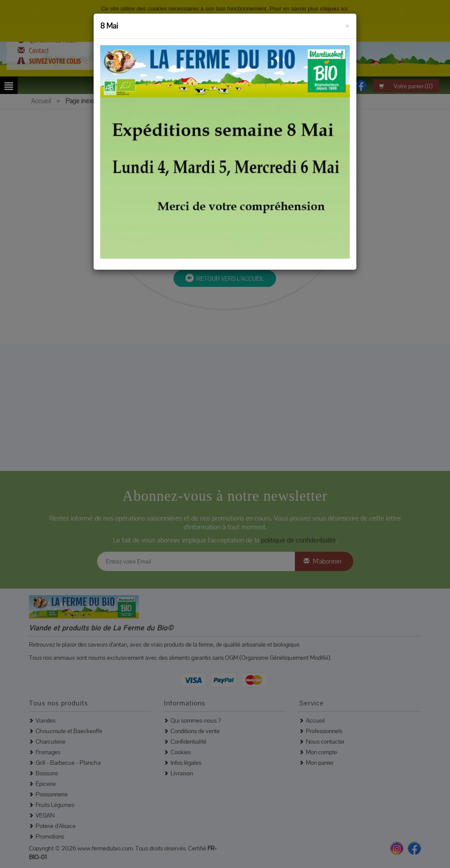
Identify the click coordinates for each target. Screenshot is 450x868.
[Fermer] (347, 25)
